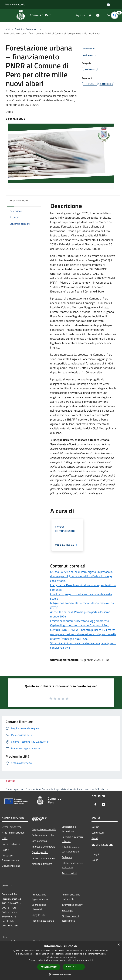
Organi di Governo (12, 827)
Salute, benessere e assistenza (72, 865)
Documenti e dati (11, 866)
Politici (6, 850)
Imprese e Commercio (43, 847)
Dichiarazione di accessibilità (70, 918)
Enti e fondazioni (11, 844)
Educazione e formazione (69, 829)
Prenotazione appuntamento (40, 897)
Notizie (95, 827)
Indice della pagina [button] (19, 201)
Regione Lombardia (15, 4)
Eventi (95, 860)
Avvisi (95, 838)
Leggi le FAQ (38, 915)
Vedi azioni (90, 55)
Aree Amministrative (13, 833)
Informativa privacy (72, 905)
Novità (18, 29)
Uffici (5, 838)
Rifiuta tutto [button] (74, 967)
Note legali (67, 910)
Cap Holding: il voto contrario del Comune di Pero (80, 625)
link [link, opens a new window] (92, 960)
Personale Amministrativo (10, 858)
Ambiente (67, 857)
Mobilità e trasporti (42, 864)
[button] (61, 974)
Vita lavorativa (40, 841)
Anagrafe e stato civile (44, 829)
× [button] (118, 945)
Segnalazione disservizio (39, 907)
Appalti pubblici (40, 852)
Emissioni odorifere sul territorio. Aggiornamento (80, 621)
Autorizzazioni (69, 873)
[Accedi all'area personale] (108, 5)
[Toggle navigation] (6, 15)
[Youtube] (97, 15)
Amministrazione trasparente (71, 897)
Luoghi (95, 854)
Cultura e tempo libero (44, 835)
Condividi (90, 49)
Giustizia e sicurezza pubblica (73, 839)
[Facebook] (89, 15)
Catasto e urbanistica (43, 858)
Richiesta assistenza (43, 921)
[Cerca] (115, 15)
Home (7, 29)
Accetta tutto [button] (49, 967)
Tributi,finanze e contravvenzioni (70, 849)
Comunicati (32, 29)
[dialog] (61, 961)
